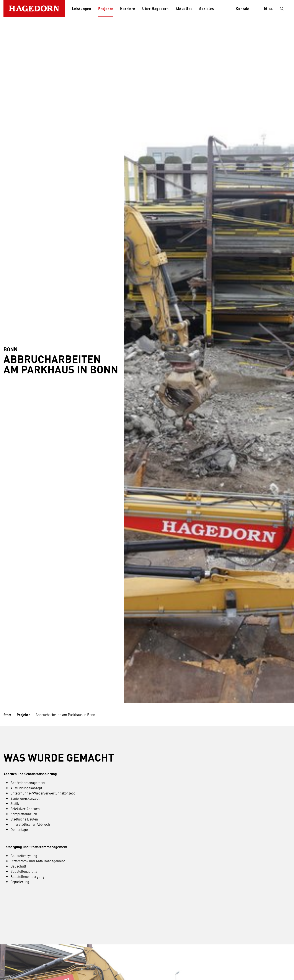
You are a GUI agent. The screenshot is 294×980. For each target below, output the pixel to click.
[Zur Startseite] (34, 9)
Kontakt (243, 9)
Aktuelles (184, 9)
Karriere (128, 9)
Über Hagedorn (155, 9)
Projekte (106, 9)
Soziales (207, 9)
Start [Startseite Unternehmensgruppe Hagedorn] (7, 715)
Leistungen (82, 9)
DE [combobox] (271, 9)
